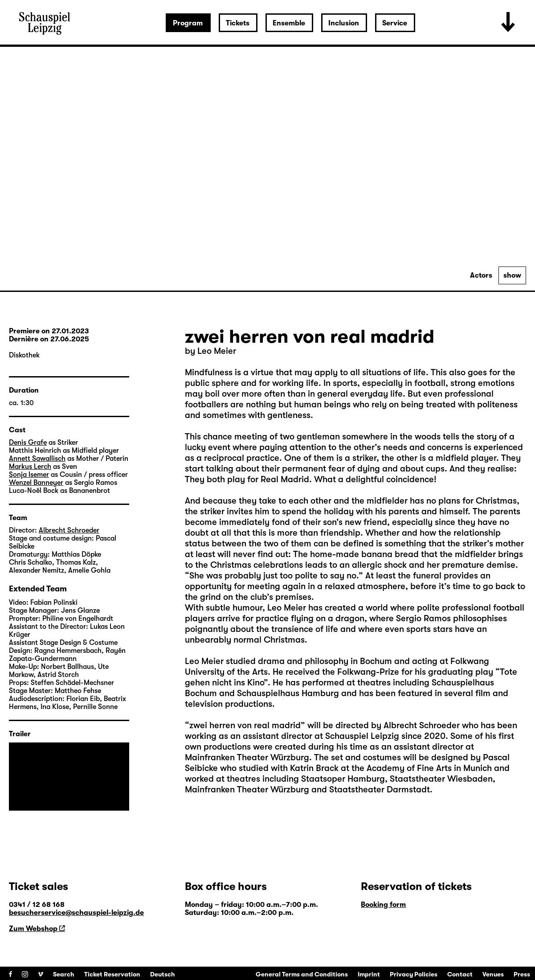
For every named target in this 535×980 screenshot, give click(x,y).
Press (522, 974)
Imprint (369, 974)
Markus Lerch (30, 467)
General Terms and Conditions (302, 974)
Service (395, 23)
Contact (460, 974)
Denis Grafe (28, 443)
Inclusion (344, 23)
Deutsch (163, 974)
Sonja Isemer (29, 475)
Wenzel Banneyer (36, 483)
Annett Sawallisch (37, 459)
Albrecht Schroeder (69, 530)
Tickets (238, 23)
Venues (493, 974)
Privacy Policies (414, 974)
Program (188, 23)
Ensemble (289, 23)
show (512, 275)
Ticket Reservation (112, 974)
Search (64, 974)
